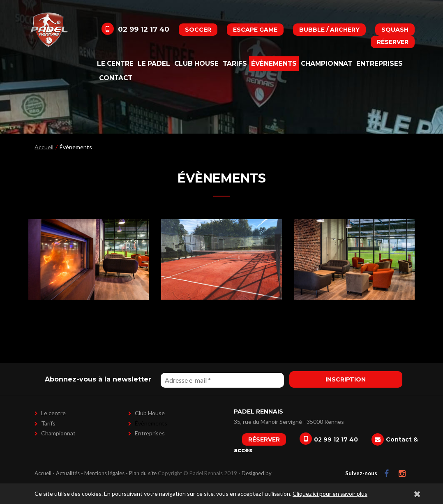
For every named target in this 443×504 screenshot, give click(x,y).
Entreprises (380, 64)
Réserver (393, 42)
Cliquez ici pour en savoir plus (330, 494)
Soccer (198, 30)
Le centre (115, 64)
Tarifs (235, 64)
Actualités (68, 473)
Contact (116, 78)
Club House (196, 64)
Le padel (154, 64)
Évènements (274, 64)
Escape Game (255, 30)
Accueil (44, 147)
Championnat (326, 64)
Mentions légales (104, 473)
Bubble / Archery (329, 30)
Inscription (346, 379)
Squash (395, 30)
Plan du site (143, 473)
